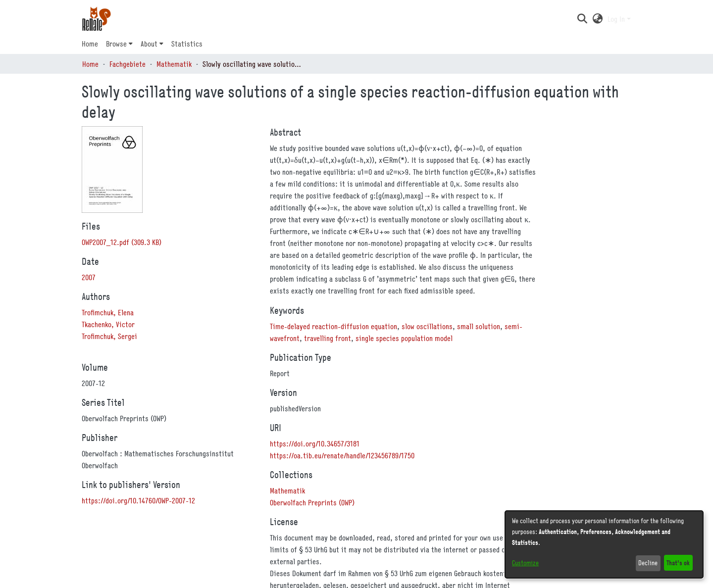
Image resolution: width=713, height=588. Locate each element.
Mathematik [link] (174, 64)
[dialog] (604, 544)
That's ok (678, 563)
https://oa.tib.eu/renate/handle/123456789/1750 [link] (342, 455)
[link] (122, 242)
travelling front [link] (328, 338)
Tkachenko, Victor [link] (108, 324)
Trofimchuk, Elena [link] (108, 312)
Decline (648, 563)
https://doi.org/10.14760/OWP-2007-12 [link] (138, 500)
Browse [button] (116, 44)
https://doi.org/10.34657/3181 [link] (315, 443)
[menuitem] (119, 44)
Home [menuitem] (90, 44)
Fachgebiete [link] (127, 64)
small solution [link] (479, 326)
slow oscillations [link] (427, 326)
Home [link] (90, 64)
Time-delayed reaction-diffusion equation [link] (333, 326)
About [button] (149, 44)
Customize (525, 563)
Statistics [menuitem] (187, 44)
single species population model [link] (404, 338)
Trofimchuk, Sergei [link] (109, 336)
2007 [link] (89, 277)
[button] (582, 19)
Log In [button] (617, 19)
